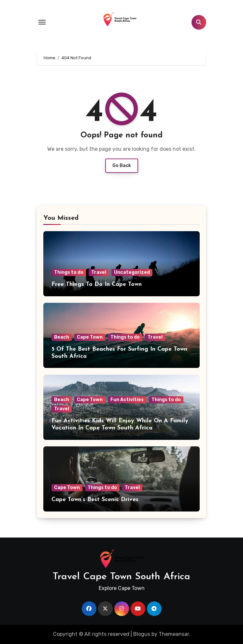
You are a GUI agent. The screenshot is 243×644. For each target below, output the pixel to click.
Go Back (122, 166)
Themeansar (174, 634)
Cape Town (90, 337)
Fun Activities (127, 400)
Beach (62, 337)
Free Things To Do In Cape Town (97, 284)
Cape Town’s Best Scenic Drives (95, 500)
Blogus (142, 634)
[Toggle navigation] (42, 22)
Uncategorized (132, 272)
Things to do (69, 272)
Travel (99, 272)
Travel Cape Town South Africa (121, 577)
